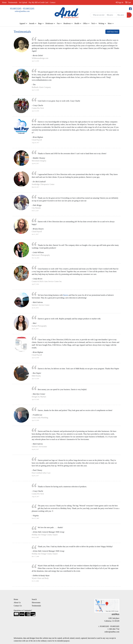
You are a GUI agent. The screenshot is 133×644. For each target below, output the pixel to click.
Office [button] (85, 23)
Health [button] (77, 23)
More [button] (110, 23)
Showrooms (36, 603)
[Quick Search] (98, 15)
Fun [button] (58, 23)
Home (4, 2)
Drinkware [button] (49, 23)
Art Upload (23, 2)
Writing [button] (101, 23)
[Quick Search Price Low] (111, 15)
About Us (17, 603)
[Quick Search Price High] (122, 15)
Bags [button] (40, 23)
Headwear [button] (67, 23)
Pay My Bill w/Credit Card (38, 2)
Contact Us (18, 606)
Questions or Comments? (23, 610)
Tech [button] (93, 23)
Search (34, 599)
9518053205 (16, 9)
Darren (66, 295)
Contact (53, 2)
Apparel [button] (22, 23)
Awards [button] (32, 23)
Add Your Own (112, 32)
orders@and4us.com (22, 11)
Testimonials (13, 2)
